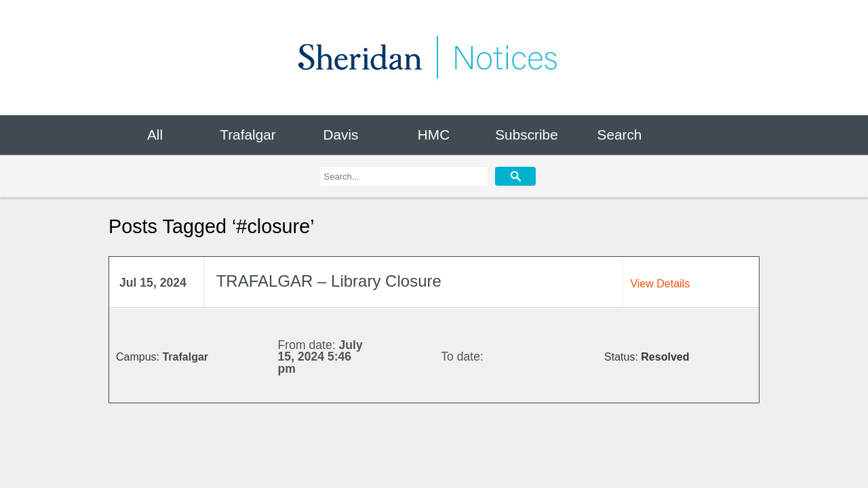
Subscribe (526, 135)
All (155, 135)
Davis (340, 135)
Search (620, 135)
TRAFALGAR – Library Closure (329, 281)
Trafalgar (248, 135)
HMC (434, 135)
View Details (660, 284)
